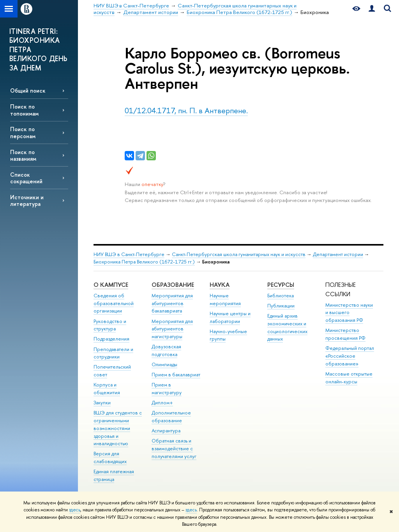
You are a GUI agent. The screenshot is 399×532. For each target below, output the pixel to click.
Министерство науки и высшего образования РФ (349, 313)
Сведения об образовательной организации (114, 303)
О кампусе (111, 285)
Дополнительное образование (171, 417)
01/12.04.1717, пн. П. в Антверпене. (186, 110)
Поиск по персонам (23, 132)
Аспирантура (166, 431)
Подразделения (111, 339)
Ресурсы (281, 285)
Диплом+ (162, 403)
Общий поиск (28, 90)
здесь (75, 510)
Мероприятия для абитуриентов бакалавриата (172, 303)
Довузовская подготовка (166, 350)
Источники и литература (27, 200)
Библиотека (281, 296)
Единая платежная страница (114, 475)
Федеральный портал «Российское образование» (350, 356)
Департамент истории (338, 254)
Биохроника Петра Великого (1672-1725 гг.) (144, 262)
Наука (220, 285)
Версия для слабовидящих (110, 457)
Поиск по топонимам (24, 110)
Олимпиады (164, 364)
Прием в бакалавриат (176, 375)
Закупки (102, 403)
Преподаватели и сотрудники (113, 353)
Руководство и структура (110, 325)
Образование (173, 285)
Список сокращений (26, 178)
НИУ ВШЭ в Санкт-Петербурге (129, 254)
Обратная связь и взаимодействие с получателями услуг (174, 449)
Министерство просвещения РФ (345, 334)
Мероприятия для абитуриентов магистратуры (172, 329)
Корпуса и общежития (107, 389)
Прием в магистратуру (167, 389)
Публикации (281, 306)
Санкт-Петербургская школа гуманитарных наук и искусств (239, 254)
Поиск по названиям (23, 155)
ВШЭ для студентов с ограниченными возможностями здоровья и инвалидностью (118, 428)
